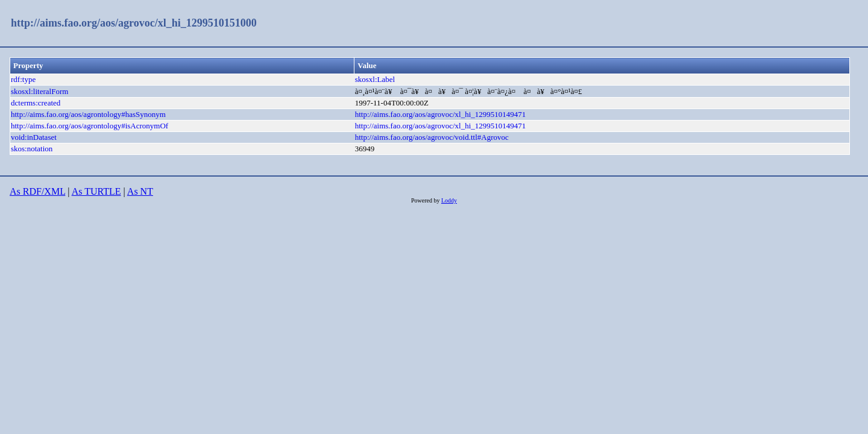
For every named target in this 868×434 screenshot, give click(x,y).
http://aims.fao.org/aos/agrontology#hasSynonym (88, 114)
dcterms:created (36, 103)
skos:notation (32, 149)
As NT (140, 191)
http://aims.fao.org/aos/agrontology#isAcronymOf (90, 126)
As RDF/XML (37, 191)
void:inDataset (34, 137)
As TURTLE (96, 191)
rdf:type (23, 79)
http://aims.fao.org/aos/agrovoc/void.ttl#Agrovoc (432, 137)
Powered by (426, 200)
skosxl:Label (375, 79)
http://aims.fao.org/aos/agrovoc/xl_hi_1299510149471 (441, 114)
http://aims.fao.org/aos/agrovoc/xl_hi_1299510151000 (134, 23)
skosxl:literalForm (39, 91)
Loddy (449, 200)
